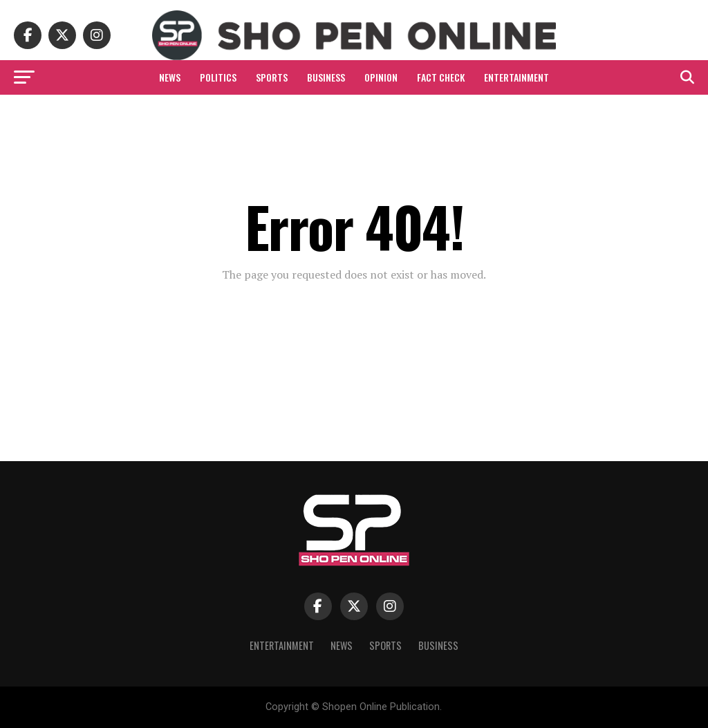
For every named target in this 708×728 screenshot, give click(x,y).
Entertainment (516, 77)
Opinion (381, 77)
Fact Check (441, 77)
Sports (272, 77)
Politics (218, 77)
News (170, 77)
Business (326, 77)
